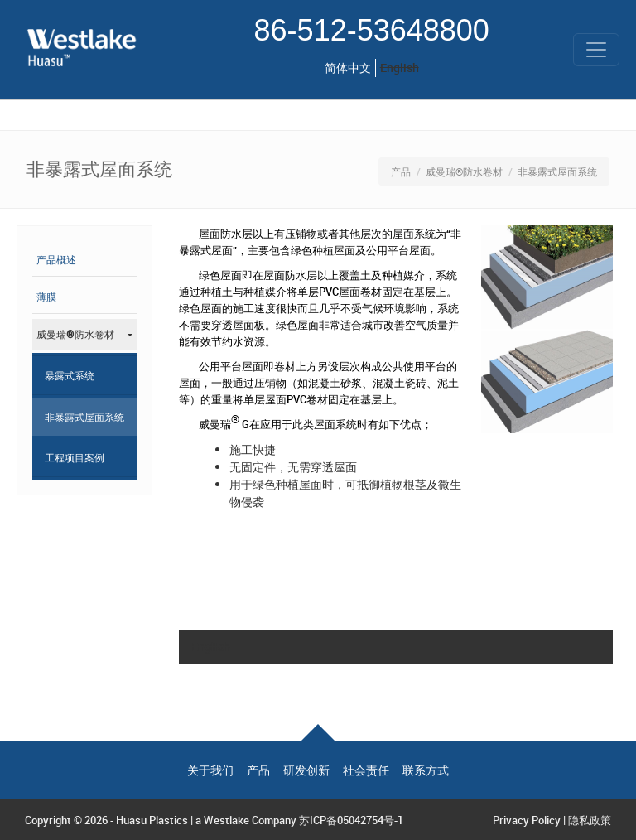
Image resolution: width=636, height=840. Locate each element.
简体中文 (348, 68)
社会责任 (366, 770)
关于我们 (210, 770)
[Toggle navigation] (596, 50)
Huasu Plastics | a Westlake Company (206, 820)
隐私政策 (590, 820)
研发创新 (306, 770)
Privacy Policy (527, 820)
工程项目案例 (75, 457)
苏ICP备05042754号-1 (351, 820)
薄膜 (46, 297)
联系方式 (426, 770)
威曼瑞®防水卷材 (464, 171)
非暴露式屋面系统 (84, 417)
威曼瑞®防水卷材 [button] (75, 335)
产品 (401, 171)
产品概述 (56, 260)
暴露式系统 (70, 375)
